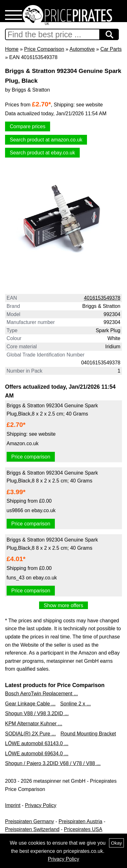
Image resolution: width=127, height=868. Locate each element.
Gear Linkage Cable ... (30, 704)
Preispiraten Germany (30, 821)
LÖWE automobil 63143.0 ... (37, 743)
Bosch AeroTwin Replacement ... (41, 694)
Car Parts (111, 49)
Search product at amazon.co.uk (46, 140)
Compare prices (28, 126)
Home (12, 49)
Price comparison (31, 457)
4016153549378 (102, 298)
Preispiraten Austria (81, 821)
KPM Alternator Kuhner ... (34, 724)
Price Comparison (44, 49)
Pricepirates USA (83, 829)
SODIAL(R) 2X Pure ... (30, 734)
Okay (116, 843)
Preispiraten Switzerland (32, 829)
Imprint (13, 805)
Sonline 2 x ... (75, 704)
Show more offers (63, 605)
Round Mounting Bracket (88, 734)
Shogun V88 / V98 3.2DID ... (37, 713)
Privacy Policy (41, 805)
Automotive (82, 49)
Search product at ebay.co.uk (42, 153)
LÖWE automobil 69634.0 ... (37, 754)
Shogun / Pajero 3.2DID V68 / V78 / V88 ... (53, 763)
